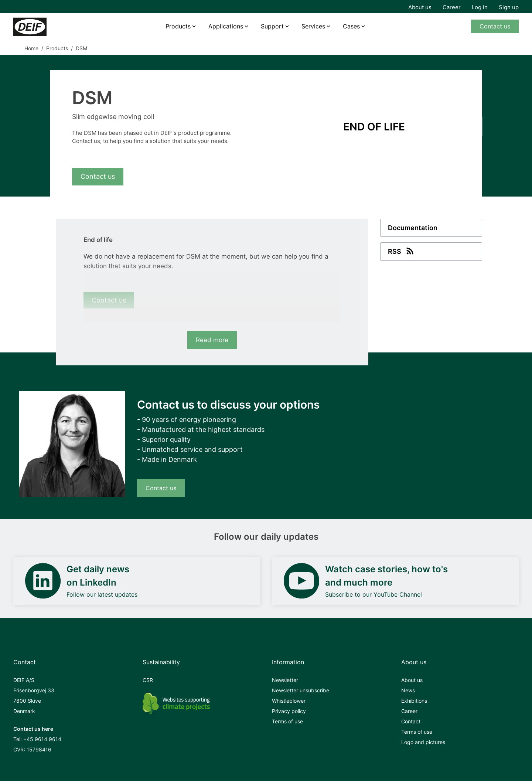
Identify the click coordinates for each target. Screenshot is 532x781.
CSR (148, 680)
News (408, 690)
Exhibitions (414, 701)
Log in (480, 7)
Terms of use (287, 721)
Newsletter (285, 680)
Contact (411, 721)
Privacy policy (289, 711)
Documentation (413, 228)
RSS (402, 251)
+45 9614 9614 (42, 739)
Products (178, 26)
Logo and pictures (423, 742)
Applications (226, 26)
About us (420, 7)
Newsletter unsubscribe (301, 690)
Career (452, 7)
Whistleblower (289, 701)
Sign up (509, 7)
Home (31, 48)
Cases (351, 26)
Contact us (495, 26)
